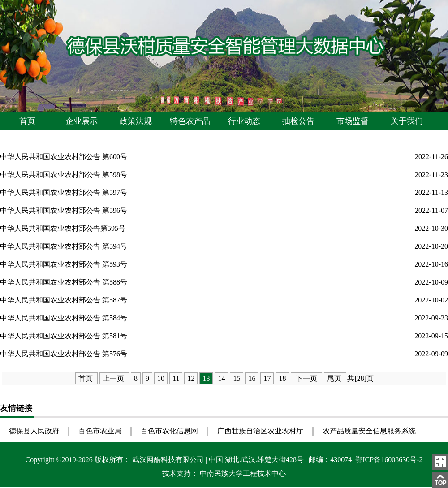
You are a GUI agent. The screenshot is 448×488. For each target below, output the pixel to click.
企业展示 (82, 121)
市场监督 (353, 121)
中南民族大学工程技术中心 (243, 473)
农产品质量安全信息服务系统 (369, 431)
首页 (27, 121)
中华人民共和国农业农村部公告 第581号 (64, 336)
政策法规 (136, 121)
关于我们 (407, 121)
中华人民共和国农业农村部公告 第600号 (64, 157)
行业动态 (244, 121)
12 (191, 378)
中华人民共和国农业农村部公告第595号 (63, 228)
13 (206, 378)
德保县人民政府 (34, 431)
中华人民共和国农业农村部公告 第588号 (64, 282)
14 (221, 378)
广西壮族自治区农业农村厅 (260, 431)
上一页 (114, 378)
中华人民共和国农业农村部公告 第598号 (64, 175)
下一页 (306, 378)
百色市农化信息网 (169, 431)
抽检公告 (298, 121)
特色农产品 (190, 121)
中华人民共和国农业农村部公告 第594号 (64, 246)
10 (161, 378)
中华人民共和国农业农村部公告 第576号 (64, 354)
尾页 (335, 378)
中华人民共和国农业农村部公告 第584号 (64, 318)
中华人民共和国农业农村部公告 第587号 (64, 300)
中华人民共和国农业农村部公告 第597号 (64, 192)
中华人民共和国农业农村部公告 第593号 (64, 264)
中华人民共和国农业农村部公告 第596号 (64, 210)
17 (267, 378)
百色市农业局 (100, 431)
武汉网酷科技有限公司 (169, 460)
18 (282, 378)
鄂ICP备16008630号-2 (388, 460)
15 (237, 378)
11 (176, 378)
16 (252, 378)
